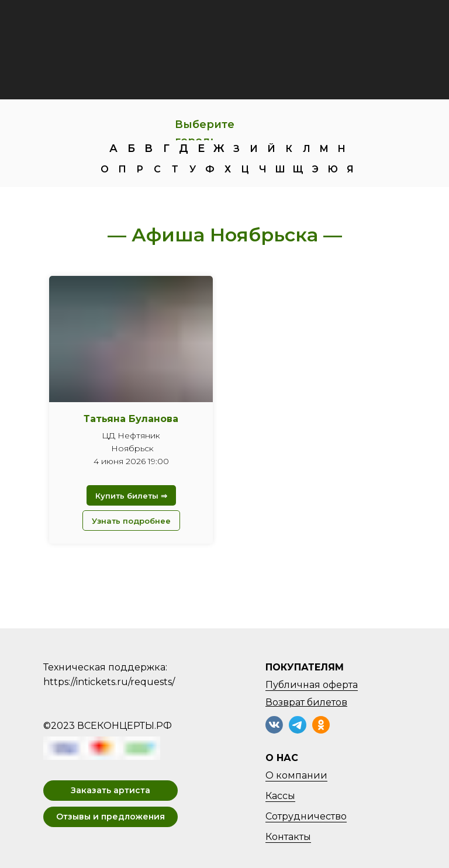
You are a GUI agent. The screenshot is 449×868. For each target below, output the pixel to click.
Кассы (280, 796)
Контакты (288, 837)
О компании (296, 775)
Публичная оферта (312, 685)
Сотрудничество (306, 816)
